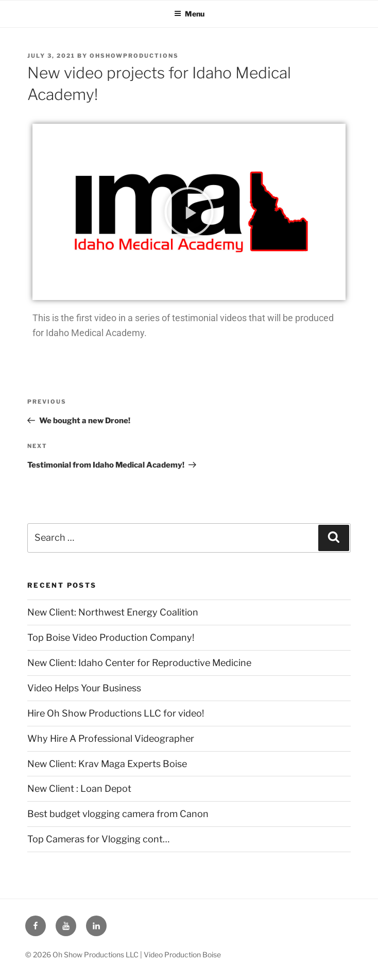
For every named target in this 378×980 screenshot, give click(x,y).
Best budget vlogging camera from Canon (118, 814)
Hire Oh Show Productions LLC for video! (116, 713)
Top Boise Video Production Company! (111, 637)
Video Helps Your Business (84, 688)
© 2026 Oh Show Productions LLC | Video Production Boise (123, 954)
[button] (189, 212)
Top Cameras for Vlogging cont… (98, 839)
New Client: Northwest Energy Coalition (113, 612)
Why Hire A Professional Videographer (111, 738)
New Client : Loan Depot (79, 788)
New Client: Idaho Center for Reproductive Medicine (139, 663)
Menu (189, 14)
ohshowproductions (134, 56)
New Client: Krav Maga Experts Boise (107, 764)
